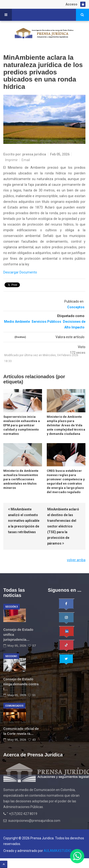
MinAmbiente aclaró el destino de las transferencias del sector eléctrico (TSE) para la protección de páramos (63, 526)
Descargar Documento (20, 272)
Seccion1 (11, 656)
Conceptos (76, 307)
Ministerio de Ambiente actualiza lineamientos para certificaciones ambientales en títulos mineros (21, 479)
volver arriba (76, 560)
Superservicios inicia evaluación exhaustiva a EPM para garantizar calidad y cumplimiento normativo (22, 425)
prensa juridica (34, 154)
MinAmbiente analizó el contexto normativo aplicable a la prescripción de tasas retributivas (24, 521)
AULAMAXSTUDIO (57, 851)
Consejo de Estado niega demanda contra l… (21, 684)
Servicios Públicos (46, 322)
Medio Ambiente (17, 322)
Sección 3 (12, 607)
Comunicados (14, 706)
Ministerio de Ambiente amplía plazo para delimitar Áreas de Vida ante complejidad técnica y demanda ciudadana (66, 425)
